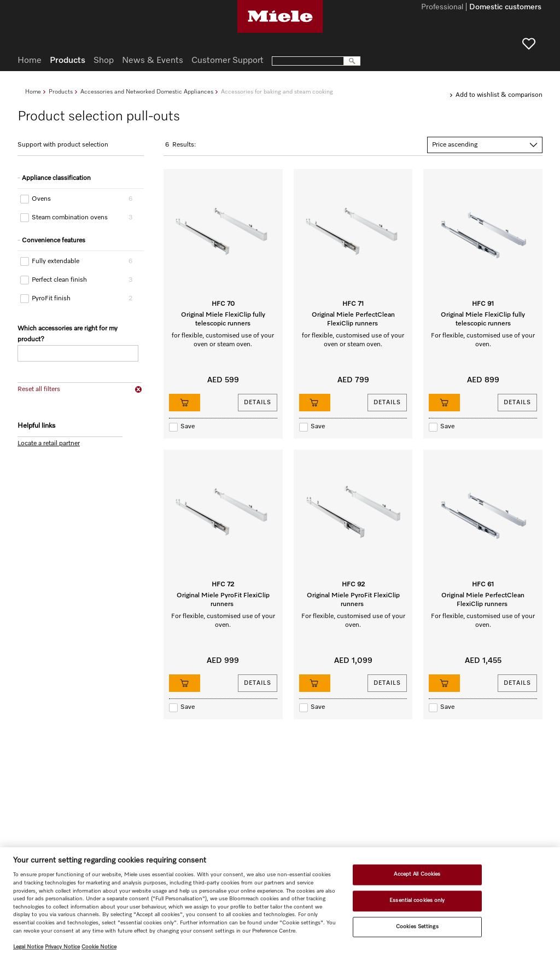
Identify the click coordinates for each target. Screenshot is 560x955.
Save (188, 427)
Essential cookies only (417, 900)
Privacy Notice (62, 947)
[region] (280, 901)
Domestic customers (505, 8)
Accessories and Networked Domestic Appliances (147, 92)
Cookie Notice (99, 947)
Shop (104, 61)
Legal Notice (28, 947)
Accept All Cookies (417, 875)
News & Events (153, 61)
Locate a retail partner (49, 444)
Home (33, 92)
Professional (442, 8)
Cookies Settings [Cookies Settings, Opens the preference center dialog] (417, 927)
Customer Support (227, 61)
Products (61, 92)
